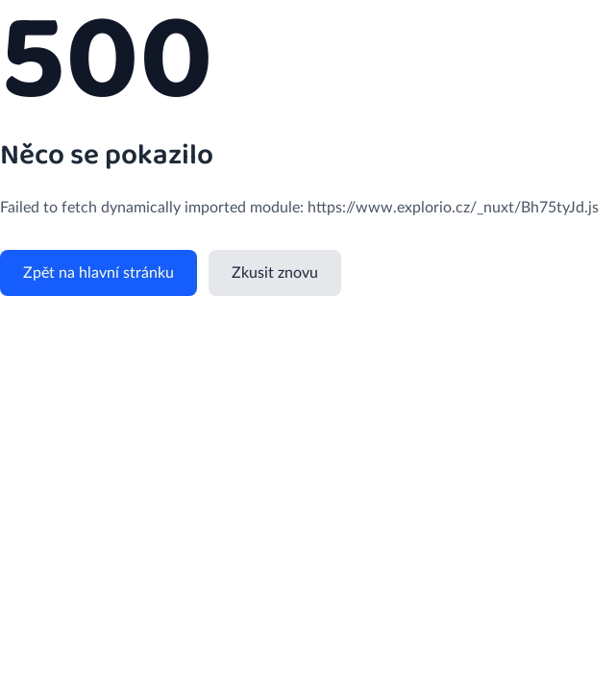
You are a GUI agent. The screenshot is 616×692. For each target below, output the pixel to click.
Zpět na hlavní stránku (99, 273)
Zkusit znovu (275, 273)
